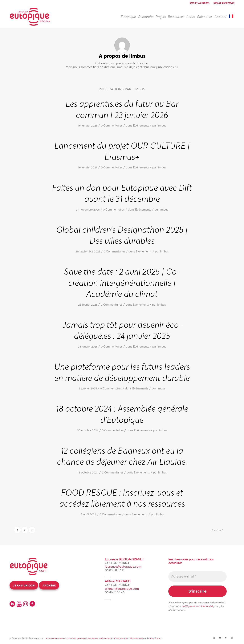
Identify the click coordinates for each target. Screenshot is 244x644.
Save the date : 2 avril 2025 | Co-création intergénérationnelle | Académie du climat (122, 283)
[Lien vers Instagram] (232, 638)
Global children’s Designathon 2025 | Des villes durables (122, 236)
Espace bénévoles (224, 3)
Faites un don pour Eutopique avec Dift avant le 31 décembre (122, 194)
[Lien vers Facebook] (226, 638)
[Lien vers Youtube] (220, 638)
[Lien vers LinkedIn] (214, 638)
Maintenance (136, 638)
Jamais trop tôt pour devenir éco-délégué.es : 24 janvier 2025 (122, 331)
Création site (120, 638)
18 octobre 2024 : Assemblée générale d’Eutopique (122, 415)
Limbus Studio (154, 638)
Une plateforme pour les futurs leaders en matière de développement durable (122, 373)
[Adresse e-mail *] (197, 577)
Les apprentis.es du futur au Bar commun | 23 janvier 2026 (122, 110)
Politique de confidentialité (100, 638)
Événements (141, 125)
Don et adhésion (200, 3)
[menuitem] (200, 3)
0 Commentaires (112, 125)
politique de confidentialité (197, 606)
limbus (162, 125)
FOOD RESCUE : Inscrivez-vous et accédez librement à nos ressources (122, 499)
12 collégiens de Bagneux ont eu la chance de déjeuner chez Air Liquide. (122, 457)
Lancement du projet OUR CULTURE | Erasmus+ (122, 152)
